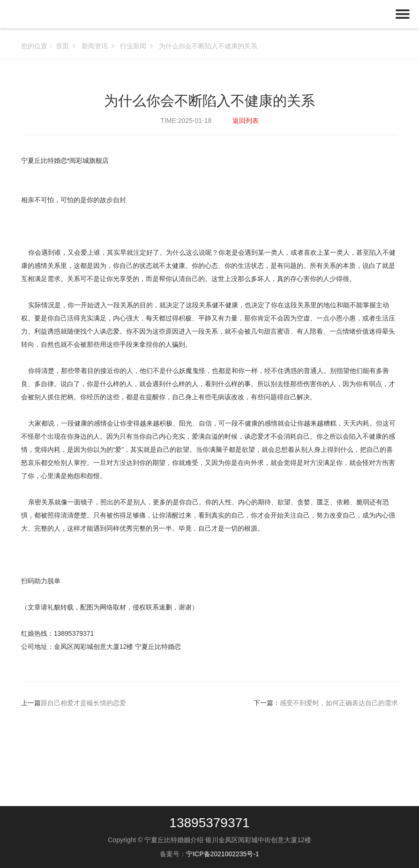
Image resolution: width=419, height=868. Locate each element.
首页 (62, 46)
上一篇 (74, 703)
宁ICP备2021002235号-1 (223, 854)
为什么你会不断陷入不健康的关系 (208, 46)
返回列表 (246, 121)
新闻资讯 (95, 46)
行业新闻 (133, 46)
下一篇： (326, 703)
